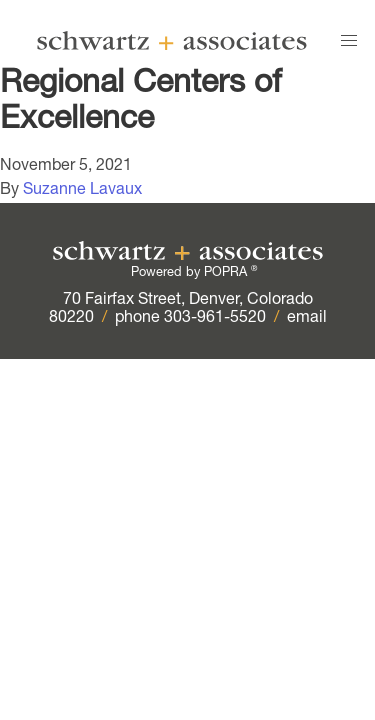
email (307, 319)
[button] (349, 41)
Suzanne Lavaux (82, 191)
